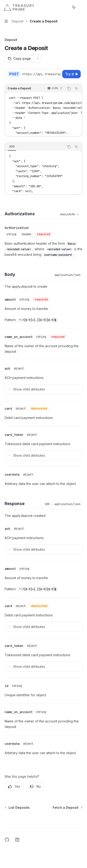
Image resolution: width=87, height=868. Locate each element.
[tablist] (35, 147)
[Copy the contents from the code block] (69, 88)
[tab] (12, 147)
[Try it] (71, 74)
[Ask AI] (76, 88)
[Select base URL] (51, 74)
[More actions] (81, 7)
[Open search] (65, 7)
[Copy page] (19, 59)
